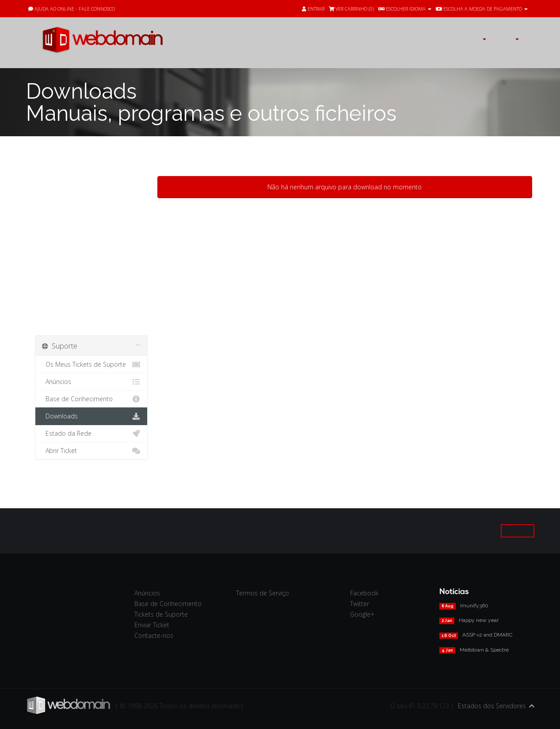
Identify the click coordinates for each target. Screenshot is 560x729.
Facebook (364, 593)
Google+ (362, 614)
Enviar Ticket (152, 625)
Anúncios (91, 382)
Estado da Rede (91, 434)
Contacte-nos (154, 635)
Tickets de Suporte (161, 614)
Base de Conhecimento (91, 399)
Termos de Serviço (263, 593)
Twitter (360, 604)
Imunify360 (474, 606)
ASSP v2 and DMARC (488, 635)
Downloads (91, 416)
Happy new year (479, 620)
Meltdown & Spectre (484, 650)
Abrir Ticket (91, 451)
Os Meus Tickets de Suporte (91, 364)
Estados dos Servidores (492, 706)
